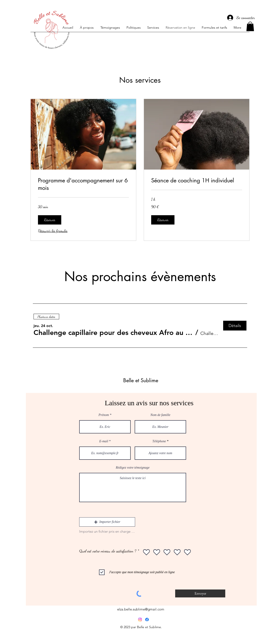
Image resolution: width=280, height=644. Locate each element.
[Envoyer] (200, 593)
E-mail (104, 441)
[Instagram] (140, 620)
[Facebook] (147, 620)
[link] (83, 184)
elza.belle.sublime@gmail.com (141, 609)
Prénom (104, 415)
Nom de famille (160, 415)
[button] (250, 26)
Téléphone (159, 441)
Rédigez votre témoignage (133, 468)
